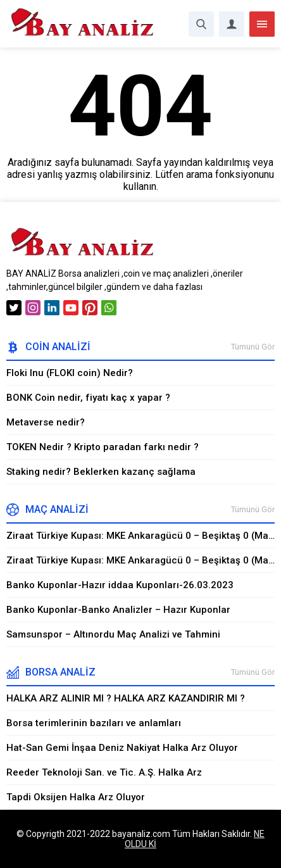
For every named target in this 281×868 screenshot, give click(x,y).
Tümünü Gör (253, 347)
